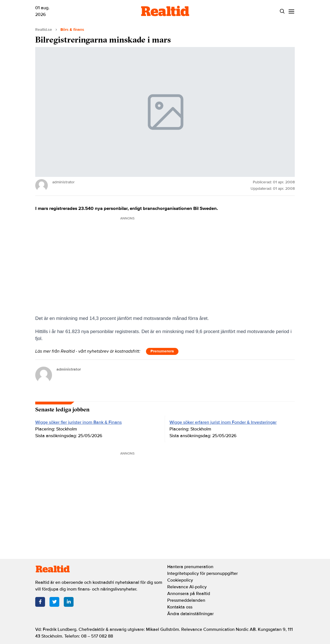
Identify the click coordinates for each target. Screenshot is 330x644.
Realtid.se (44, 30)
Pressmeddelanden (186, 600)
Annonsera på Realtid (189, 594)
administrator (69, 369)
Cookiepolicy (180, 580)
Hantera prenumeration (190, 567)
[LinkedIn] (69, 602)
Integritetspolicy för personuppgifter (202, 573)
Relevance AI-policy (187, 587)
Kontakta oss (180, 607)
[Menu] (291, 11)
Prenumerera (162, 351)
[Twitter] (54, 602)
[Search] (282, 11)
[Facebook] (40, 602)
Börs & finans (72, 30)
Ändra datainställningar (190, 614)
